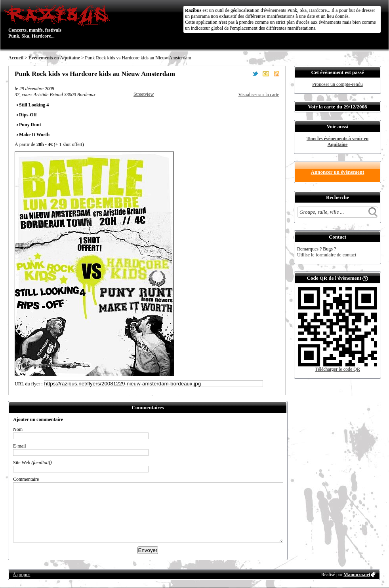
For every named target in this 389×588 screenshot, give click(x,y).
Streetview (144, 94)
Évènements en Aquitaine (54, 58)
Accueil (16, 58)
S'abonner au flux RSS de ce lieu (276, 74)
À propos (21, 575)
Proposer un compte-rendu (337, 84)
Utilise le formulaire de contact (327, 255)
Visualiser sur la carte (259, 95)
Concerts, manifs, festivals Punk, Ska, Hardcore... (60, 21)
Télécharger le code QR (338, 369)
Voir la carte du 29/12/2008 (338, 107)
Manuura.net (357, 575)
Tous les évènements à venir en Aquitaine (338, 141)
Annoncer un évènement (338, 172)
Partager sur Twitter (255, 74)
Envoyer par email (266, 74)
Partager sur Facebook (244, 74)
